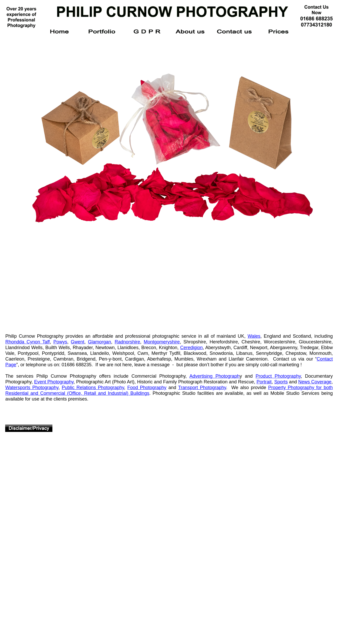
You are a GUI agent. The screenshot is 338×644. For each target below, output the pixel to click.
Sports (281, 382)
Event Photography (54, 382)
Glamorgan (99, 342)
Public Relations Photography (93, 388)
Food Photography (147, 388)
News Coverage (315, 382)
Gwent (78, 342)
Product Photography (278, 376)
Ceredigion (191, 348)
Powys (60, 342)
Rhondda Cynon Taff (27, 342)
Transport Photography (202, 388)
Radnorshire (127, 342)
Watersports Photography (32, 388)
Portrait (264, 382)
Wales (254, 336)
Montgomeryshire (162, 342)
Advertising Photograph (214, 376)
